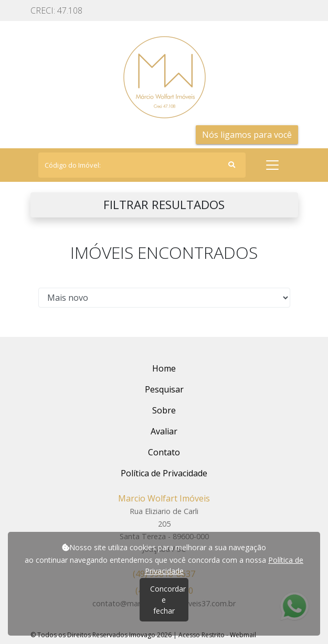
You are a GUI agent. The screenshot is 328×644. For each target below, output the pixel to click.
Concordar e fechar (168, 600)
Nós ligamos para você (247, 135)
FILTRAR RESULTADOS (164, 205)
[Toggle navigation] (272, 165)
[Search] (142, 165)
